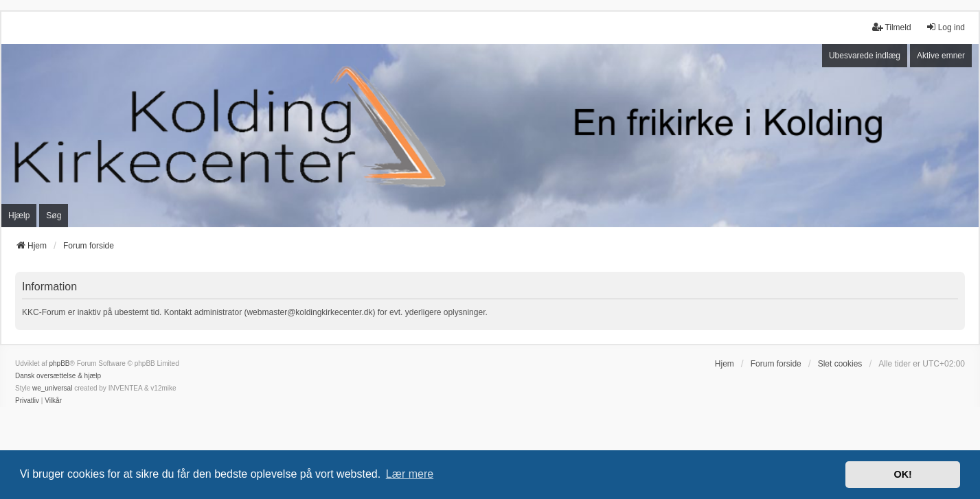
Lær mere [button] (410, 474)
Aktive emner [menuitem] (941, 56)
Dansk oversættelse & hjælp (58, 376)
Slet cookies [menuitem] (840, 364)
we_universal (52, 388)
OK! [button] (902, 474)
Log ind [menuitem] (945, 27)
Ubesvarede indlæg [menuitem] (865, 56)
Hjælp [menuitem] (19, 216)
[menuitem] (27, 401)
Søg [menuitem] (54, 216)
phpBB (59, 363)
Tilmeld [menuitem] (891, 27)
